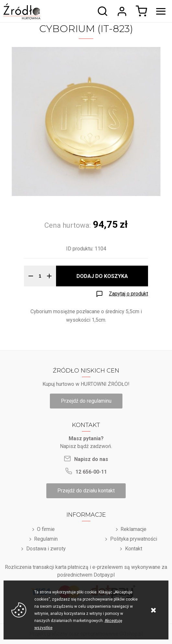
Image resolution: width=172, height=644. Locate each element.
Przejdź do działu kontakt (86, 491)
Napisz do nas (91, 459)
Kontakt (134, 549)
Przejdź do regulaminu (86, 401)
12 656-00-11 (91, 472)
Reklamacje (133, 529)
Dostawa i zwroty (46, 549)
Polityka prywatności (134, 539)
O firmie (46, 529)
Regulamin (46, 539)
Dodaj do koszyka (102, 276)
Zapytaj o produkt (128, 294)
